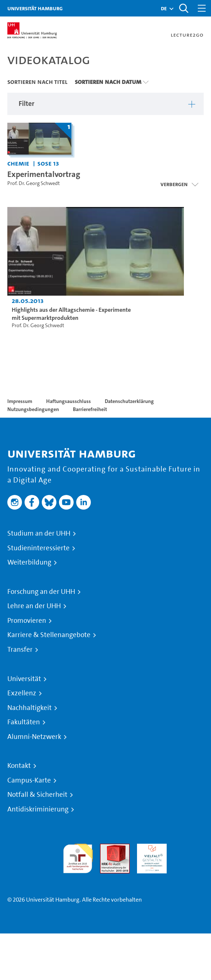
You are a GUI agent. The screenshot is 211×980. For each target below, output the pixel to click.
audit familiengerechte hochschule (78, 857)
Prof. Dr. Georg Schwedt (34, 183)
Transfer (20, 650)
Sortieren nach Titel (37, 82)
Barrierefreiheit (90, 409)
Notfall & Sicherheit (37, 795)
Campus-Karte (29, 780)
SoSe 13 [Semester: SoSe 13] (48, 163)
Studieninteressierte (38, 548)
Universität (24, 679)
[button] (164, 8)
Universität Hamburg (35, 8)
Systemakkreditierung (189, 848)
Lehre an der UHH (34, 606)
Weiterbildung (29, 562)
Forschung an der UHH (41, 592)
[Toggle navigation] (202, 8)
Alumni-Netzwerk (34, 737)
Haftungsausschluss (69, 401)
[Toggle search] (184, 8)
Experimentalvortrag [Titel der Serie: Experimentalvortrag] (44, 174)
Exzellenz (22, 693)
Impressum (20, 401)
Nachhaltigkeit (29, 708)
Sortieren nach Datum (108, 82)
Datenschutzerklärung (129, 401)
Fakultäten (24, 722)
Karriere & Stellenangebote (49, 635)
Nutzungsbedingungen (33, 409)
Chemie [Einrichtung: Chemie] (18, 163)
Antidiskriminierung (38, 809)
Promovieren (27, 621)
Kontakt (19, 766)
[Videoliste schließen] (179, 184)
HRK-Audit (150, 848)
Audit (107, 848)
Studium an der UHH (39, 533)
